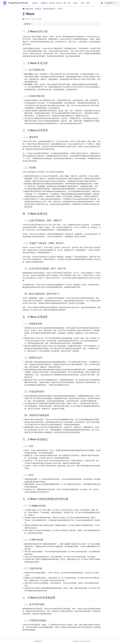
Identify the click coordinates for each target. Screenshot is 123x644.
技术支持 (59, 3)
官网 (82, 3)
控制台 (75, 3)
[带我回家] (15, 3)
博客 (88, 3)
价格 (69, 3)
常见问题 (52, 3)
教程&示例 (44, 3)
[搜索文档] (112, 3)
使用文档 (36, 3)
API (65, 3)
